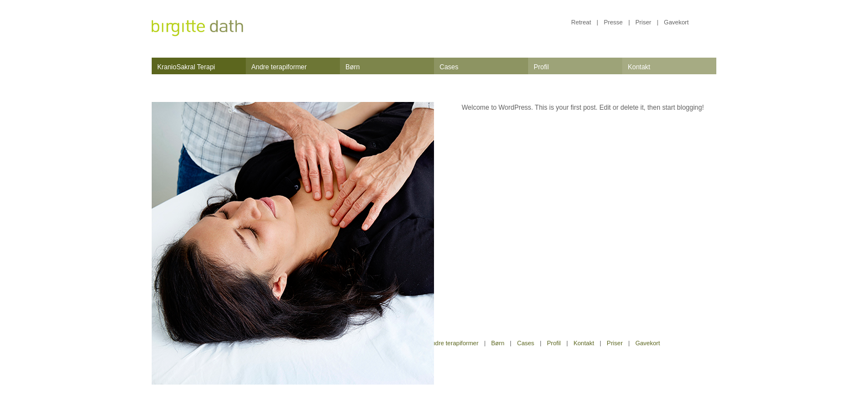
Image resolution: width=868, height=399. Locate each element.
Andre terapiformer (279, 67)
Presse (613, 22)
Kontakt (639, 67)
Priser (644, 22)
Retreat (581, 22)
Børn (353, 67)
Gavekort (676, 22)
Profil (541, 67)
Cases (449, 67)
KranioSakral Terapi (186, 67)
